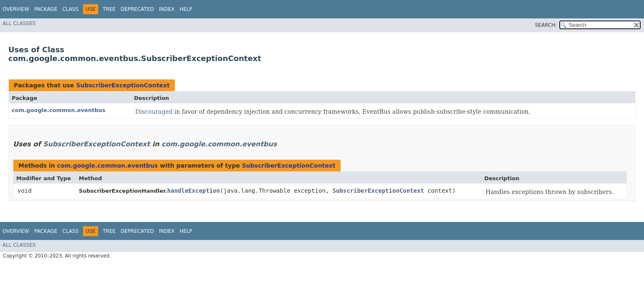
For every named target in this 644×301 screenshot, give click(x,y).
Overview (16, 9)
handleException (194, 191)
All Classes (19, 23)
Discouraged (154, 112)
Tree (109, 9)
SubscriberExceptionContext (123, 85)
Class (70, 9)
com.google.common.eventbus (59, 110)
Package (46, 9)
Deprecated (137, 9)
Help (186, 9)
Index (167, 9)
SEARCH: (546, 25)
